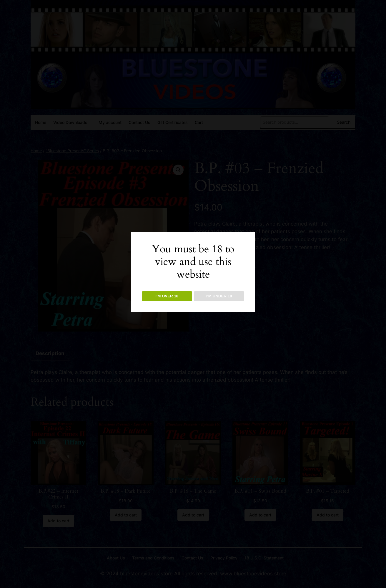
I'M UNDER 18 (219, 296)
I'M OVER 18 (167, 296)
